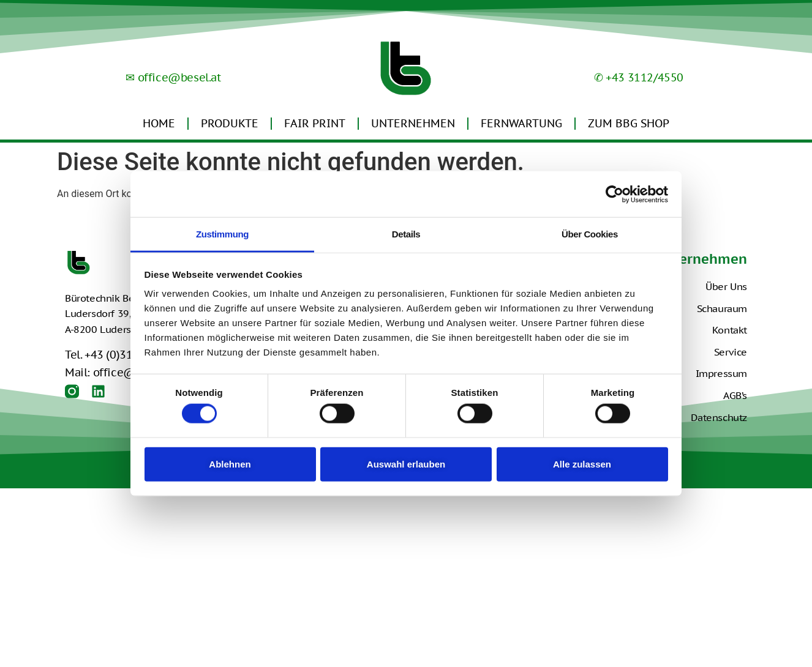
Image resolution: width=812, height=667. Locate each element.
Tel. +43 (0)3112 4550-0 (125, 355)
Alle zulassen (582, 464)
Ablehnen (230, 464)
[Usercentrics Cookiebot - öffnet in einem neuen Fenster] (615, 194)
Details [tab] (406, 234)
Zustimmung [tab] (222, 234)
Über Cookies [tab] (590, 234)
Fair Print (315, 123)
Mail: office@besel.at (121, 372)
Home (159, 123)
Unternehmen (413, 123)
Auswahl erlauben (406, 464)
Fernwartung (521, 123)
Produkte (230, 123)
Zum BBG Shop (629, 123)
